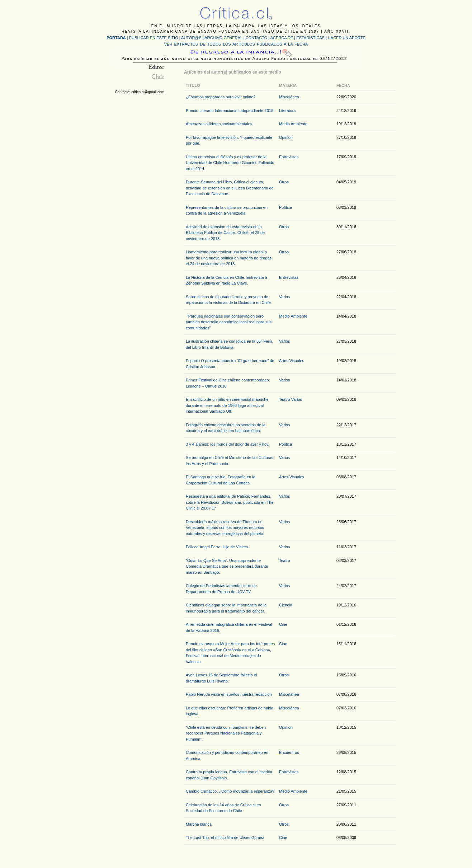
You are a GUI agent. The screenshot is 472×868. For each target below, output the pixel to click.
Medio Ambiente (293, 124)
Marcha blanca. (199, 824)
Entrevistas (289, 157)
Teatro (285, 399)
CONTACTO (257, 38)
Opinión (286, 137)
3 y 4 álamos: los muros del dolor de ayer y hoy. (228, 444)
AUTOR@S (192, 38)
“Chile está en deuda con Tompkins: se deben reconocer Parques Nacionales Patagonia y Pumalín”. (226, 733)
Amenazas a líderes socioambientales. (220, 124)
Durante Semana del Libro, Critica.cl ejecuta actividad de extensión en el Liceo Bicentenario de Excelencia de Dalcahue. (230, 188)
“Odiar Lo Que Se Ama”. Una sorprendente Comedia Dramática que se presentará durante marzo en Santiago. (227, 566)
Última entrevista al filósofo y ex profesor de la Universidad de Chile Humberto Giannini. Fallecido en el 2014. (230, 163)
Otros (284, 182)
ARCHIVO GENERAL (223, 38)
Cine (283, 624)
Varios (284, 297)
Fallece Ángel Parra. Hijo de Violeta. (218, 547)
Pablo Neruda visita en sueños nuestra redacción (229, 694)
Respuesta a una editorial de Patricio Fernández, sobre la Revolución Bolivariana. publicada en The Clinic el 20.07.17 (230, 502)
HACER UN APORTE (347, 38)
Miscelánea (289, 97)
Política (285, 207)
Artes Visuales (292, 361)
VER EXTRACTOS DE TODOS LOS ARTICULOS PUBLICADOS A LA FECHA (236, 44)
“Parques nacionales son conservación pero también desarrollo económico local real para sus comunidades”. (229, 322)
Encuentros (289, 752)
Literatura (287, 111)
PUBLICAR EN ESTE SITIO (154, 38)
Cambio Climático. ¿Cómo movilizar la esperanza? (230, 791)
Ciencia (286, 605)
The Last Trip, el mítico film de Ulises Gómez (225, 837)
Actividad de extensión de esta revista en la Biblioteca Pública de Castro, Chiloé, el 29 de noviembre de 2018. (225, 233)
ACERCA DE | (284, 38)
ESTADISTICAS (310, 38)
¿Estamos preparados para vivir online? (221, 97)
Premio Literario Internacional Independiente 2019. (230, 111)
